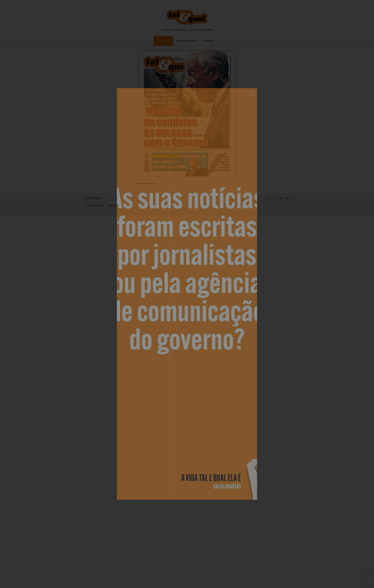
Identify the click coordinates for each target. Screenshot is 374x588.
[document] (187, 294)
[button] (209, 227)
